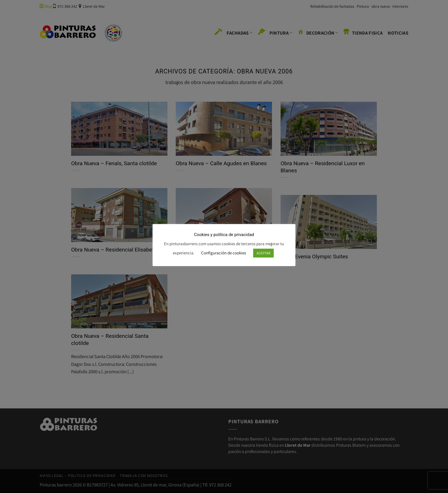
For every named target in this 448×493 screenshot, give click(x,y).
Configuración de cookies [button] (224, 253)
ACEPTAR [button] (263, 253)
